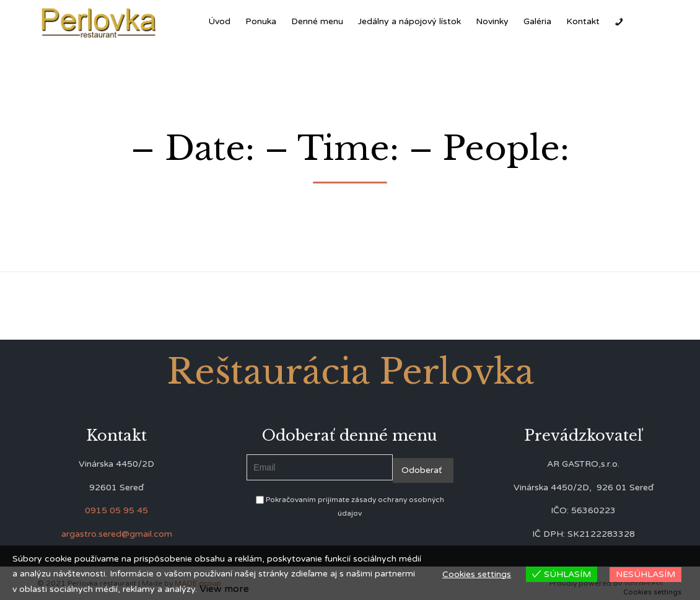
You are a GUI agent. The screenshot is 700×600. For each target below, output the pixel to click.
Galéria (537, 21)
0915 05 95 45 (116, 510)
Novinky (492, 21)
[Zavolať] (619, 22)
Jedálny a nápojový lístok (409, 21)
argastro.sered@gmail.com (117, 534)
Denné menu (317, 21)
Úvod (219, 21)
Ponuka (261, 21)
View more (224, 589)
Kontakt (583, 21)
